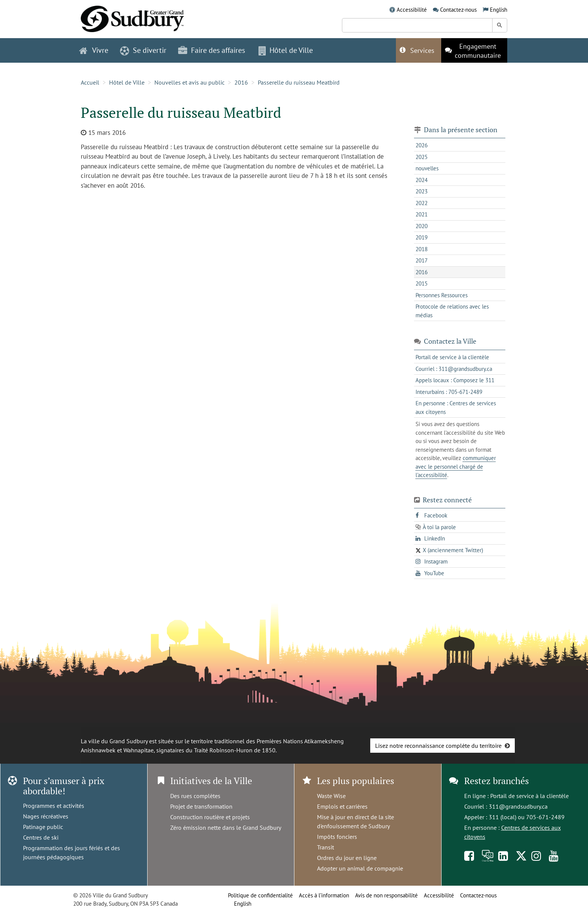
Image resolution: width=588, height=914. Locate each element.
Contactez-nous (458, 10)
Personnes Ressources (442, 295)
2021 (422, 214)
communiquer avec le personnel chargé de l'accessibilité (456, 466)
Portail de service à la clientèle (530, 796)
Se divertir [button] (143, 50)
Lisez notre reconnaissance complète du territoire (438, 746)
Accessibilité (412, 10)
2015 (422, 283)
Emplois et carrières (342, 806)
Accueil (90, 82)
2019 (422, 237)
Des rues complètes (195, 796)
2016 (241, 82)
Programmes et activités (54, 806)
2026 (422, 145)
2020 (422, 226)
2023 (422, 191)
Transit (326, 847)
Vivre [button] (94, 50)
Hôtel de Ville (127, 82)
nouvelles (427, 168)
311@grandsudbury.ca (518, 806)
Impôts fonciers (337, 837)
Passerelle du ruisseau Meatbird (299, 82)
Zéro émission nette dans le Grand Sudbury (226, 828)
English (499, 10)
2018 (422, 249)
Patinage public (43, 827)
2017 (422, 260)
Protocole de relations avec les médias (452, 311)
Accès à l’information (324, 895)
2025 (422, 157)
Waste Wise (331, 796)
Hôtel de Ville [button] (286, 50)
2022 (422, 203)
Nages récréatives (46, 816)
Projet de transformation (201, 806)
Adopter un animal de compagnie (360, 868)
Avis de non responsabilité (386, 895)
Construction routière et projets (210, 817)
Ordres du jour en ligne (347, 858)
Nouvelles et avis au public (189, 82)
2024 (422, 180)
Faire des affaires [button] (212, 50)
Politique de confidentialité (260, 895)
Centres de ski (41, 837)
